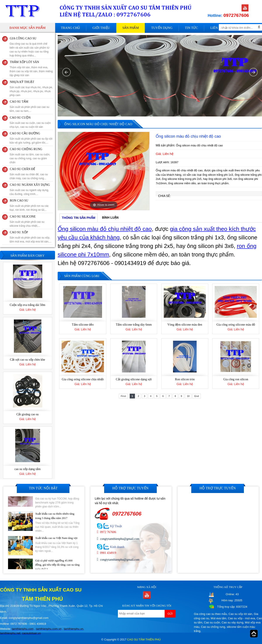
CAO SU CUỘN (20, 118)
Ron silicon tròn (185, 379)
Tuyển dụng (162, 28)
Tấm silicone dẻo (83, 325)
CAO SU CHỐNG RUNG (26, 149)
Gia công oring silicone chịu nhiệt (83, 379)
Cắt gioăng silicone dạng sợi (134, 379)
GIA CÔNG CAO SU (23, 38)
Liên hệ (216, 28)
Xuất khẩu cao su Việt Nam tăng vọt (56, 550)
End (197, 396)
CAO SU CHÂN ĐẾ (22, 169)
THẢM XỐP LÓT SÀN (24, 62)
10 (188, 396)
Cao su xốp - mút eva (241, 618)
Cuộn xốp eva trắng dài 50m (28, 326)
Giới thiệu (101, 28)
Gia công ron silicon (236, 379)
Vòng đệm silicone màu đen (185, 325)
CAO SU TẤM (19, 102)
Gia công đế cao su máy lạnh (27, 272)
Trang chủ (70, 28)
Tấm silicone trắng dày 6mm (134, 325)
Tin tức (191, 28)
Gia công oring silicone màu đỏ (236, 325)
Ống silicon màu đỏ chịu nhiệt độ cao (105, 229)
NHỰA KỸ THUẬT (22, 82)
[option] (104, 171)
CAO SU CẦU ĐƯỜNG (25, 133)
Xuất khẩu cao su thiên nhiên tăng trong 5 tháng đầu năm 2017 (55, 527)
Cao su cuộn (212, 622)
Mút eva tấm (218, 618)
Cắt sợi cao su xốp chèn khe (27, 381)
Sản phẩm (130, 28)
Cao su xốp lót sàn (240, 614)
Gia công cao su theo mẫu (210, 614)
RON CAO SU (19, 201)
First (123, 396)
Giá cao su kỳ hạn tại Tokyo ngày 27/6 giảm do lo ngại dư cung (57, 503)
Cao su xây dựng (232, 622)
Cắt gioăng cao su (28, 436)
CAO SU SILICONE (23, 217)
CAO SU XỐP (19, 232)
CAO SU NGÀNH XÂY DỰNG (30, 185)
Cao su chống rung (213, 627)
